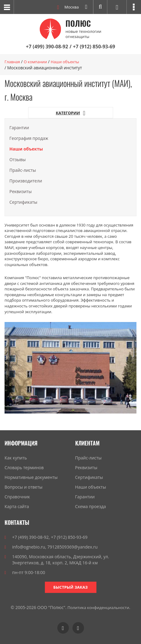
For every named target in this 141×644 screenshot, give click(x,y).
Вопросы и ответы (23, 487)
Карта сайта (17, 506)
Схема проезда (91, 506)
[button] (134, 7)
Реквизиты (20, 191)
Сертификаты (23, 202)
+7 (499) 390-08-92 (47, 47)
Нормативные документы (31, 477)
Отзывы (18, 159)
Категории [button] (70, 113)
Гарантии (19, 127)
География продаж (29, 138)
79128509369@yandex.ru (72, 547)
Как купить (16, 458)
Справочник (17, 497)
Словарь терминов (24, 467)
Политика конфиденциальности (98, 607)
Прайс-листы (23, 170)
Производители (26, 180)
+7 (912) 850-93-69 (94, 47)
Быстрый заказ (70, 587)
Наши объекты (91, 487)
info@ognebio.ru (29, 547)
